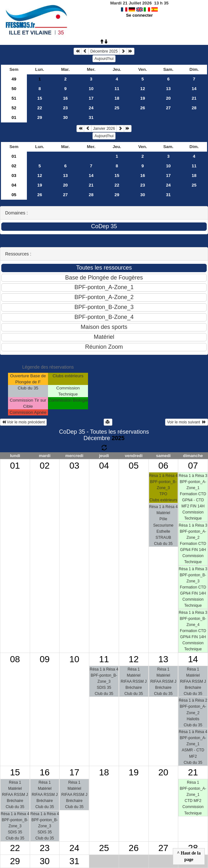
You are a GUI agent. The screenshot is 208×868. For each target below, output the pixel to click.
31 (91, 117)
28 (194, 108)
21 (194, 98)
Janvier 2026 (104, 129)
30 (65, 117)
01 (14, 117)
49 (14, 79)
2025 (118, 438)
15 (40, 98)
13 (168, 89)
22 (40, 108)
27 (168, 108)
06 (163, 466)
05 (14, 195)
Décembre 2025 (104, 51)
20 (168, 98)
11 (117, 89)
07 (193, 466)
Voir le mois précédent (23, 422)
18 (117, 98)
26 (143, 108)
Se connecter (140, 15)
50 (14, 89)
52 (14, 108)
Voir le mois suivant (187, 422)
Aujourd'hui (104, 59)
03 (14, 175)
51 (14, 98)
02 (14, 166)
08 (15, 659)
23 (65, 108)
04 (14, 185)
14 (194, 89)
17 (91, 98)
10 (91, 89)
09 (45, 659)
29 (40, 117)
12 (143, 89)
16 (65, 98)
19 (143, 98)
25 (117, 108)
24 (91, 108)
